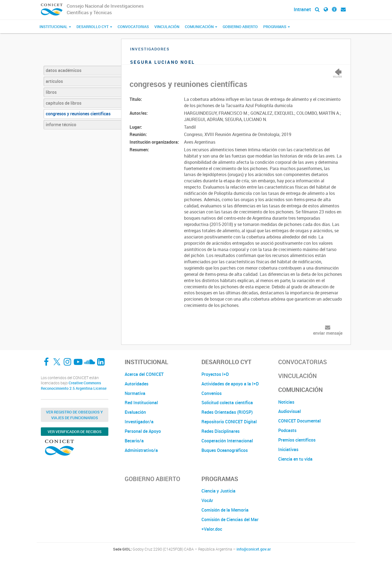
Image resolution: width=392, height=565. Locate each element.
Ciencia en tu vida (295, 459)
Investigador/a (139, 422)
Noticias (286, 402)
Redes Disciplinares (220, 431)
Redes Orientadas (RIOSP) (227, 412)
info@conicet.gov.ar (254, 549)
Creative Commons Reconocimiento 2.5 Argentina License (74, 386)
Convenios (212, 393)
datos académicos (64, 70)
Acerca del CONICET (144, 374)
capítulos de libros (64, 103)
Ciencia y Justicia (218, 491)
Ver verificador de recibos (75, 432)
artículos (54, 81)
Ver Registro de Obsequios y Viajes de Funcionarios (74, 415)
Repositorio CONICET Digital (229, 422)
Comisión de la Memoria (225, 510)
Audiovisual (290, 411)
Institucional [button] (55, 27)
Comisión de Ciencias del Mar (230, 519)
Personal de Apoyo (143, 431)
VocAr (207, 500)
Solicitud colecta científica (227, 403)
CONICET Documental (299, 421)
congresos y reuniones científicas (78, 114)
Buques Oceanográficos (225, 450)
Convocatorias (133, 27)
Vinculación (167, 27)
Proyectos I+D (215, 374)
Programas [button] (277, 27)
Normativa (135, 393)
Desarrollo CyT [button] (94, 27)
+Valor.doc (212, 529)
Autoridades (137, 384)
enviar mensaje (328, 333)
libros (51, 92)
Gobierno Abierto (240, 27)
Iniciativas (288, 449)
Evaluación (135, 412)
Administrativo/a (141, 450)
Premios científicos (297, 440)
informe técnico (61, 125)
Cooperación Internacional (227, 441)
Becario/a (134, 441)
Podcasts (287, 430)
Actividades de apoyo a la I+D (230, 384)
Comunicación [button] (201, 27)
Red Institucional (141, 403)
